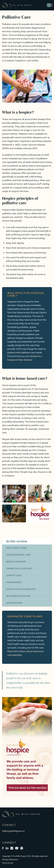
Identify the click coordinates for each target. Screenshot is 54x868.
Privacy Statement (10, 860)
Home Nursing (14, 582)
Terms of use (8, 863)
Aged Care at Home (16, 548)
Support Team (14, 575)
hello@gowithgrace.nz (13, 831)
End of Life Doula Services (21, 589)
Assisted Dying (14, 603)
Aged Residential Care (18, 555)
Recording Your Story (18, 596)
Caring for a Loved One (19, 569)
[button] (50, 5)
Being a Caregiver (16, 562)
